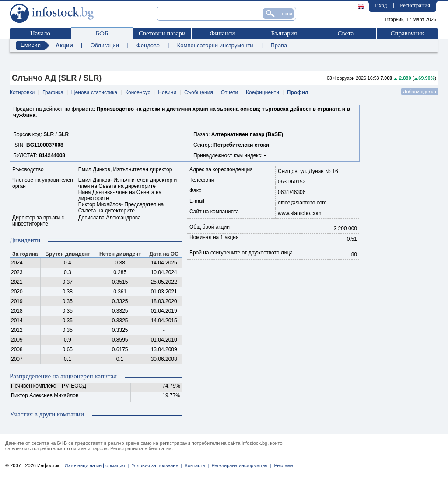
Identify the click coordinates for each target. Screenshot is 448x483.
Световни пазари (162, 33)
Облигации (105, 45)
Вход (381, 5)
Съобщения (199, 92)
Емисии (31, 45)
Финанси (222, 33)
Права (279, 45)
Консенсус (138, 92)
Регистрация (415, 5)
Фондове (148, 45)
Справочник (407, 33)
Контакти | (195, 465)
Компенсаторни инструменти (215, 45)
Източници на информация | (96, 465)
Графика (53, 92)
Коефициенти (262, 92)
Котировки (22, 92)
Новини (167, 92)
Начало (40, 33)
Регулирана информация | (240, 465)
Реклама (282, 465)
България (284, 33)
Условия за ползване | (155, 465)
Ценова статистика (94, 92)
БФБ (102, 33)
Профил (298, 92)
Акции (64, 45)
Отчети (230, 92)
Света (345, 33)
